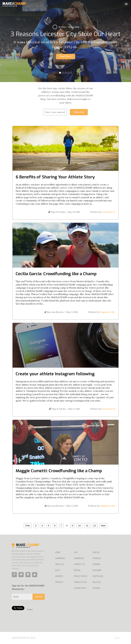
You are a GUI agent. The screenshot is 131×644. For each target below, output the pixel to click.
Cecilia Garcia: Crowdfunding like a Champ (56, 274)
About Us (60, 564)
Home (58, 552)
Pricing (77, 570)
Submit (39, 597)
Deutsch (97, 582)
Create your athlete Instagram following (55, 374)
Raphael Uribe (108, 312)
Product (59, 582)
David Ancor (109, 212)
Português (98, 576)
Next (103, 526)
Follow (30, 609)
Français (97, 558)
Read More (65, 56)
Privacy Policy (81, 576)
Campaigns (60, 558)
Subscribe (79, 112)
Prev (28, 526)
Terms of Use (80, 582)
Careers (59, 576)
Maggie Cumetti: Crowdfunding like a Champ (59, 471)
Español (96, 564)
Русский (97, 570)
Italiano (96, 588)
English (96, 552)
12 (95, 526)
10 (79, 526)
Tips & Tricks (57, 212)
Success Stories (54, 312)
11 (87, 526)
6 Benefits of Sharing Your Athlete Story (55, 177)
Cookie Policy (80, 588)
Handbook (79, 558)
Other (63, 27)
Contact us (79, 564)
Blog (58, 570)
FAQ (76, 552)
